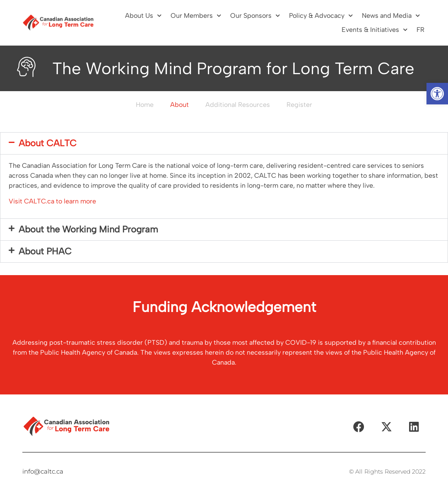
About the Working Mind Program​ (88, 229)
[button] (437, 94)
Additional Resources (238, 105)
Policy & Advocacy (321, 16)
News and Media (391, 16)
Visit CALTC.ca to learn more (52, 201)
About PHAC (45, 251)
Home (145, 105)
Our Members (196, 16)
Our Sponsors (255, 16)
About (179, 105)
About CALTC (48, 143)
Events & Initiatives (375, 30)
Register (299, 105)
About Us (143, 16)
